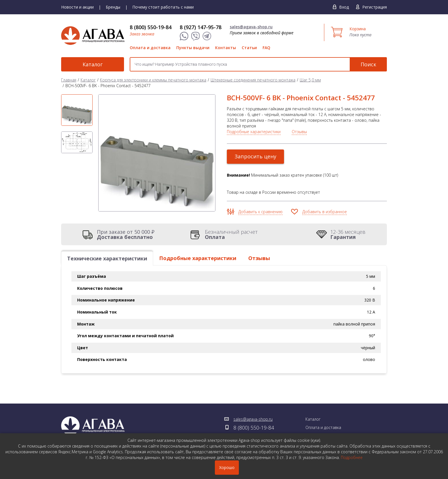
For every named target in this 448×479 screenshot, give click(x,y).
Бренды (113, 7)
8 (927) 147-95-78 (201, 27)
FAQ (266, 48)
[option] (77, 110)
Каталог (93, 64)
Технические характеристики (107, 258)
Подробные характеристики (254, 132)
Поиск (368, 64)
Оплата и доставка (150, 48)
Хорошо (227, 467)
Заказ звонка (142, 34)
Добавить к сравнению (260, 212)
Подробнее (352, 457)
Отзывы (299, 132)
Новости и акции (77, 7)
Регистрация (375, 7)
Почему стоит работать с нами (163, 7)
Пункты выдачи (193, 48)
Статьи (249, 48)
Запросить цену (255, 156)
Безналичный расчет (231, 234)
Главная (69, 80)
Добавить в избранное (325, 212)
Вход (344, 7)
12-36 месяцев (348, 234)
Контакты (226, 48)
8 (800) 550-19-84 (151, 27)
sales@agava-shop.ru (251, 27)
